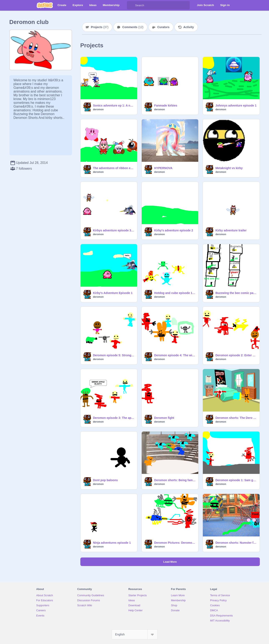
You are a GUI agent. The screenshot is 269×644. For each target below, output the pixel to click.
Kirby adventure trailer (231, 230)
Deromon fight (164, 418)
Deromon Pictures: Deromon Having (175, 543)
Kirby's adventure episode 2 (174, 230)
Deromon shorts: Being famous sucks (175, 480)
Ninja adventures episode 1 (112, 543)
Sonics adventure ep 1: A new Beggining (114, 105)
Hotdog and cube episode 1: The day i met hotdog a (175, 293)
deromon (98, 109)
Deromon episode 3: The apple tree (114, 418)
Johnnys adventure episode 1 (236, 105)
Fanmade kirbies (166, 105)
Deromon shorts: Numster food (236, 543)
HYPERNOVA (163, 168)
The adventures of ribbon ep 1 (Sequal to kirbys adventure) (114, 168)
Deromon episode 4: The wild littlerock (175, 355)
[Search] (131, 5)
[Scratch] (45, 5)
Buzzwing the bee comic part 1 (236, 293)
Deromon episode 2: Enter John (236, 355)
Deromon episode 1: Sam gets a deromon (236, 480)
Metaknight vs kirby (229, 168)
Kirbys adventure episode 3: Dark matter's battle (114, 230)
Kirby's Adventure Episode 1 (113, 293)
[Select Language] (135, 634)
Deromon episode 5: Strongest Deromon (114, 355)
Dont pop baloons (105, 480)
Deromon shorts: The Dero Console (236, 418)
